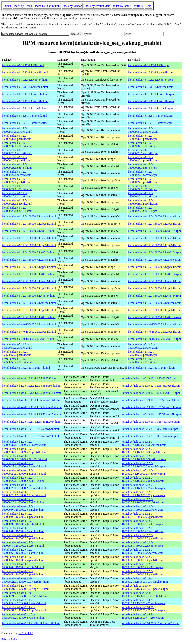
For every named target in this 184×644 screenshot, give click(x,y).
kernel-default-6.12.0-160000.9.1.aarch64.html (29, 216)
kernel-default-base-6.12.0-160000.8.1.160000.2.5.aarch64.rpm (142, 530)
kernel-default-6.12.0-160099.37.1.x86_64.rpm (142, 144)
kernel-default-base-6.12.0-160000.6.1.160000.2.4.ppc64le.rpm (142, 558)
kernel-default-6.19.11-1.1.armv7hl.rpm (151, 101)
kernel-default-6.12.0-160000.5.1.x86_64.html (29, 317)
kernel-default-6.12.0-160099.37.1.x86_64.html (17, 144)
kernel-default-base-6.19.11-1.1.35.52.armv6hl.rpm (151, 407)
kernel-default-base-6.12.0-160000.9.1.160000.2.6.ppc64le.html (23, 515)
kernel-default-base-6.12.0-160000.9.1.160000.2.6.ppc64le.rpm (142, 515)
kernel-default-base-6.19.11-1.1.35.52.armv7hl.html (32, 414)
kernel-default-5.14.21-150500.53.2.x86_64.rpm (142, 360)
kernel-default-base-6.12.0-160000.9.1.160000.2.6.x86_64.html (23, 522)
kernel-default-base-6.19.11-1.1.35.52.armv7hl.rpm (151, 414)
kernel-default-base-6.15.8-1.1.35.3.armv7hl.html (30, 436)
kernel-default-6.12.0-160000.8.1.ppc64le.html (29, 245)
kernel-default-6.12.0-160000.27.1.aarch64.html (17, 173)
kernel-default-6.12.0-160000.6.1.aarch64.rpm (155, 281)
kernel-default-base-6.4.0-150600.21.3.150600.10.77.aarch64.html (25, 580)
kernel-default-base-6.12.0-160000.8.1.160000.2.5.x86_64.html (23, 544)
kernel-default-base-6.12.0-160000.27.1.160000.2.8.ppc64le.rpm (143, 472)
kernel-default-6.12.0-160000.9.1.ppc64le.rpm (155, 224)
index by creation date (97, 6)
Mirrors (138, 6)
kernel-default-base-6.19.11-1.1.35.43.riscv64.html (31, 422)
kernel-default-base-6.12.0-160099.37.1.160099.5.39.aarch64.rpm (144, 443)
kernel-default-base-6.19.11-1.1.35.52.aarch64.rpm (151, 400)
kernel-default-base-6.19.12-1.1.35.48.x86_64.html (31, 393)
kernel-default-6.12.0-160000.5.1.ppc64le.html (29, 310)
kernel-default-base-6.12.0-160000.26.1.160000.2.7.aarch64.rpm (143, 486)
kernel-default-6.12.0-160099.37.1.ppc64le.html (17, 137)
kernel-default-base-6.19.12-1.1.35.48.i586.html (30, 378)
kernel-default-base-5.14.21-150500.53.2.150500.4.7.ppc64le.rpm (143, 609)
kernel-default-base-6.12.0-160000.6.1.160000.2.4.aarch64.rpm (142, 551)
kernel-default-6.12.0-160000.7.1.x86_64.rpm (154, 274)
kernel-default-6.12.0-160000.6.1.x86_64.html (29, 296)
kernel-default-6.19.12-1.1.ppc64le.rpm (151, 72)
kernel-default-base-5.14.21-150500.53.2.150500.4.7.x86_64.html (24, 616)
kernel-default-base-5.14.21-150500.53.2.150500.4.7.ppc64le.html (24, 609)
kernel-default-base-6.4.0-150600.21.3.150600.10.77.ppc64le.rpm (145, 587)
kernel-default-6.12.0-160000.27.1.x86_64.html (17, 188)
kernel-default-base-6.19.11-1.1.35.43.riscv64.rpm (151, 422)
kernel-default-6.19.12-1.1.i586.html (23, 65)
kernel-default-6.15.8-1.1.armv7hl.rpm (150, 123)
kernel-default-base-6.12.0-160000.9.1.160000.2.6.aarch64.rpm (142, 508)
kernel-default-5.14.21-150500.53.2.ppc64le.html (17, 353)
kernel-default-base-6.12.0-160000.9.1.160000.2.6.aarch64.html (23, 508)
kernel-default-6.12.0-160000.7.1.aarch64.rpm (155, 260)
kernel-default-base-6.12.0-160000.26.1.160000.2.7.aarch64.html (24, 486)
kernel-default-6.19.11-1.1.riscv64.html (25, 108)
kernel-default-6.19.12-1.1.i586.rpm (149, 65)
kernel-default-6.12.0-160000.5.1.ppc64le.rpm (155, 310)
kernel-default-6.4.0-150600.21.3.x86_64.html (29, 339)
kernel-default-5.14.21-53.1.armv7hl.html (26, 368)
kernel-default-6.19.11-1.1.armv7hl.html (25, 101)
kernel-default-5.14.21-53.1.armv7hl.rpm (152, 368)
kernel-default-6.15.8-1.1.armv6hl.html (25, 116)
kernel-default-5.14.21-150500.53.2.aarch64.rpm (143, 346)
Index (8, 6)
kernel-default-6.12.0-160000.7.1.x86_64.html (29, 274)
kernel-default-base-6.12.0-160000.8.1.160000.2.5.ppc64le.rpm (142, 537)
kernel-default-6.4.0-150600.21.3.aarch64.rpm (155, 324)
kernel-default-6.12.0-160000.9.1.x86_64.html (29, 231)
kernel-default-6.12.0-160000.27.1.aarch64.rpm (143, 173)
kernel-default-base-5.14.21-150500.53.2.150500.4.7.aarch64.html (24, 602)
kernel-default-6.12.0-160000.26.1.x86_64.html (17, 209)
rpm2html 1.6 (25, 633)
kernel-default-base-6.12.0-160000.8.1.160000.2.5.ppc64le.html (23, 537)
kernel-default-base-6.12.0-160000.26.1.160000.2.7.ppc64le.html (24, 494)
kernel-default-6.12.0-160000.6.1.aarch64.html (29, 281)
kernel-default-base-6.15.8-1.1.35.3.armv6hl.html (30, 429)
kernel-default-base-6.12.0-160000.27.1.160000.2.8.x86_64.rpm (143, 479)
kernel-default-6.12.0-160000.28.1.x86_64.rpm (142, 166)
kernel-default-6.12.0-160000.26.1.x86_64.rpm (142, 209)
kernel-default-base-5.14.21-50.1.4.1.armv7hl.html (31, 623)
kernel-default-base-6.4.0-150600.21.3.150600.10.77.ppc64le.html (25, 587)
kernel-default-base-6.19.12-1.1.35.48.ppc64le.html (32, 386)
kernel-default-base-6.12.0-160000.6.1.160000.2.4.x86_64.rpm (142, 566)
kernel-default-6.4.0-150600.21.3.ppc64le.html (29, 332)
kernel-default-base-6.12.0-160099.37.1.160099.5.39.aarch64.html (25, 443)
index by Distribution (47, 6)
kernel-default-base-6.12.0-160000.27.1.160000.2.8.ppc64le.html (24, 472)
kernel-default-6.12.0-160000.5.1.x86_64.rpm (154, 317)
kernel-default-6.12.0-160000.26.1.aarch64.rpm (143, 195)
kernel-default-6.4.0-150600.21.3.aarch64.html (29, 324)
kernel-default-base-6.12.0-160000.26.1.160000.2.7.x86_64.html (24, 501)
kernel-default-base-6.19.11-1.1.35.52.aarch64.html (32, 400)
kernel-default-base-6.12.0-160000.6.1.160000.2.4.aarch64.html (23, 551)
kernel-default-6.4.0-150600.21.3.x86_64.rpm (154, 339)
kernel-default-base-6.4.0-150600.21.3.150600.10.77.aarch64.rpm (145, 580)
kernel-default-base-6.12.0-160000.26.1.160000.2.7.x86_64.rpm (143, 501)
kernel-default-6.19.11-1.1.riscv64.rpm (150, 108)
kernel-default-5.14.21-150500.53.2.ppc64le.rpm (143, 353)
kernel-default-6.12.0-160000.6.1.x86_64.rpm (154, 296)
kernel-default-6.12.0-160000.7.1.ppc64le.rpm (155, 267)
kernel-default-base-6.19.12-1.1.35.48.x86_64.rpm (151, 393)
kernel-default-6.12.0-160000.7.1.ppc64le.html (29, 267)
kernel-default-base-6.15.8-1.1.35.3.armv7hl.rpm (150, 436)
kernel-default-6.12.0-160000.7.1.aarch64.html (29, 260)
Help (149, 6)
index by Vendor (72, 6)
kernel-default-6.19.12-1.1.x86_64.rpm (150, 80)
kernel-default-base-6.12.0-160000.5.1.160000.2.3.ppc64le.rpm (142, 573)
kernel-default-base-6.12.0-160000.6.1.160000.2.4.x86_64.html (23, 566)
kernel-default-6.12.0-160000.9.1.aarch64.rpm (155, 216)
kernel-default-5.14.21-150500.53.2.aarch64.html (17, 346)
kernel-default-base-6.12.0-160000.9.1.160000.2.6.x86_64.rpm (142, 522)
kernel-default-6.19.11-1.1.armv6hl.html (25, 94)
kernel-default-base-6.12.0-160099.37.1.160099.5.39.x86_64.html (24, 458)
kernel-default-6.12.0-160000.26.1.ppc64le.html (17, 202)
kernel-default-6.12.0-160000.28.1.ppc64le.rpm (143, 159)
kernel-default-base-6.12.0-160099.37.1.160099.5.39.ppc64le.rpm (144, 450)
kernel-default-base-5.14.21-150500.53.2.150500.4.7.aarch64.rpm (143, 602)
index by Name (122, 6)
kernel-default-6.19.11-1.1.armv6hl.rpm (151, 94)
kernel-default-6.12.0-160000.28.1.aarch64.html (17, 152)
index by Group (23, 6)
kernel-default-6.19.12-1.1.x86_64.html (25, 80)
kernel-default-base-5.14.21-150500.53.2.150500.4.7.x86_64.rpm (143, 616)
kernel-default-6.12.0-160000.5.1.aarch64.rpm (155, 303)
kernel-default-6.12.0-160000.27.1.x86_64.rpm (142, 188)
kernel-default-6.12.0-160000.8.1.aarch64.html (29, 238)
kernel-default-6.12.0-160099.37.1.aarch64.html (17, 130)
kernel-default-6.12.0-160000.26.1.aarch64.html (17, 195)
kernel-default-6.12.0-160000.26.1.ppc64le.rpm (143, 202)
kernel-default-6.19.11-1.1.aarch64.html (25, 87)
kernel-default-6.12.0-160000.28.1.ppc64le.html (17, 159)
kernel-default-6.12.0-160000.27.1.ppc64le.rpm (143, 180)
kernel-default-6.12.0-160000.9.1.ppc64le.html (29, 224)
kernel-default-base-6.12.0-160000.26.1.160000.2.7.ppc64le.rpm (143, 494)
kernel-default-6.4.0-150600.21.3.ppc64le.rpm (155, 332)
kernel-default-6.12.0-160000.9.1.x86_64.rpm (154, 231)
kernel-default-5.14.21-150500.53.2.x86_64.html (17, 360)
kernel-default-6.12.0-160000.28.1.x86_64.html (17, 166)
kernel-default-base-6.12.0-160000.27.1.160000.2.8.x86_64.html (24, 479)
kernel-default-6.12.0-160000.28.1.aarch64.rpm (143, 152)
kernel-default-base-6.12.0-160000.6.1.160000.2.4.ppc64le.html (23, 558)
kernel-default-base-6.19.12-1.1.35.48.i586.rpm (149, 378)
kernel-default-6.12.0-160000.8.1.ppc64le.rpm (155, 245)
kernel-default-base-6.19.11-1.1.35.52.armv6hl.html (32, 407)
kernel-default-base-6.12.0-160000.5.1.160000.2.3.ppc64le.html (23, 573)
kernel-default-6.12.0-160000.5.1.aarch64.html (29, 303)
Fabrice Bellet (10, 639)
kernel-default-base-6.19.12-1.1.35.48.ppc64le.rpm (151, 386)
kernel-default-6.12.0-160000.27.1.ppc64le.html (17, 180)
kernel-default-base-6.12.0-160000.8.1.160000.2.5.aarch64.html (23, 530)
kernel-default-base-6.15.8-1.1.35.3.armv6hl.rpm (150, 429)
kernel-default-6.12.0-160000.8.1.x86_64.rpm (154, 252)
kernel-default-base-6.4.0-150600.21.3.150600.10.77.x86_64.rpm (144, 594)
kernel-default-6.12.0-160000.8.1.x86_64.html (29, 252)
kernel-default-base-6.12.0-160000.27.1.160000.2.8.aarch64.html (24, 465)
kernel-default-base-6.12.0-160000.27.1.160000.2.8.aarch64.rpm (143, 465)
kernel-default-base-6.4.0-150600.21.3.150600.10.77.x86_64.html (25, 594)
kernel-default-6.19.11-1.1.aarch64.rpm (151, 87)
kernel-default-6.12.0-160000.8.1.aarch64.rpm (155, 238)
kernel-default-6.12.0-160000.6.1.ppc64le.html (29, 288)
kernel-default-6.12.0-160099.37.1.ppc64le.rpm (143, 137)
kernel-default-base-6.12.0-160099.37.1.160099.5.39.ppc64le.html (25, 450)
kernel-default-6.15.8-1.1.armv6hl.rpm (150, 116)
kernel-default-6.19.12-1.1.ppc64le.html (25, 72)
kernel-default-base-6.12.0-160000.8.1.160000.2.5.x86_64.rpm (142, 544)
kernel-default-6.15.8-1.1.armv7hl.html (25, 123)
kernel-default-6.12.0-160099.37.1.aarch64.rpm (143, 130)
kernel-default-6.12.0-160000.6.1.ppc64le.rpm (155, 288)
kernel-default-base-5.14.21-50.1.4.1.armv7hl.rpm (150, 623)
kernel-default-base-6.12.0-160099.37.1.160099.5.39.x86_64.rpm (144, 458)
